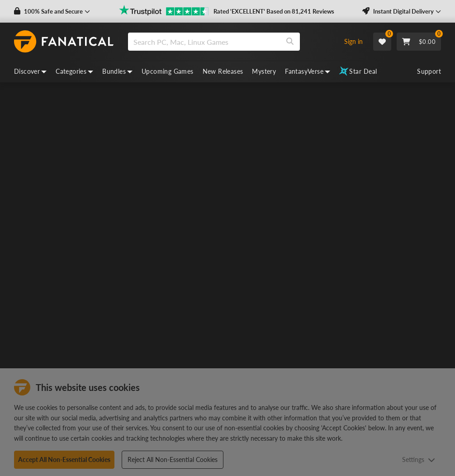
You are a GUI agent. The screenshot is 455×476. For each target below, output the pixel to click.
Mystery (264, 71)
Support (429, 71)
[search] (204, 42)
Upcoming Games (168, 71)
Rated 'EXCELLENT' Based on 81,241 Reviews (274, 11)
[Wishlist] (382, 42)
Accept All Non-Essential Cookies (64, 459)
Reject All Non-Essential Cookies (173, 459)
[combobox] (231, 42)
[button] (52, 12)
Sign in (353, 41)
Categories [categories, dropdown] (74, 71)
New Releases (223, 71)
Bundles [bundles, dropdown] (117, 71)
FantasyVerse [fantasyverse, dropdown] (308, 71)
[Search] (290, 42)
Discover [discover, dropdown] (30, 71)
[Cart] (419, 42)
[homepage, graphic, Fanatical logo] (64, 42)
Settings (419, 459)
